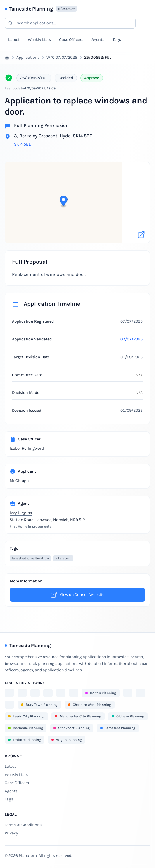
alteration (63, 558)
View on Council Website (77, 595)
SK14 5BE (23, 144)
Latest (14, 40)
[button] (78, 199)
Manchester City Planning (78, 716)
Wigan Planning (67, 740)
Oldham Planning (128, 716)
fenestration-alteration (30, 558)
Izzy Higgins (21, 513)
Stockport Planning (72, 728)
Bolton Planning (101, 693)
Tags (117, 40)
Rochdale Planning (26, 728)
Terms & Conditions (23, 825)
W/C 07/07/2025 (62, 57)
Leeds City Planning (26, 716)
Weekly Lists (39, 40)
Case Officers (71, 40)
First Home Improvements (30, 526)
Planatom (28, 856)
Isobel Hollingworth (27, 448)
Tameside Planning (31, 9)
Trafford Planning (25, 740)
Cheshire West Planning (90, 705)
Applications (28, 57)
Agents (98, 40)
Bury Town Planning (39, 705)
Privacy (11, 833)
